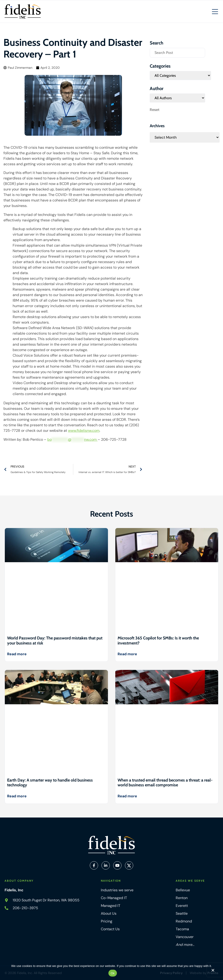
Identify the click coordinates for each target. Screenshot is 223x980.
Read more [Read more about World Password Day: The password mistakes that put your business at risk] (17, 654)
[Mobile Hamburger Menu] (215, 12)
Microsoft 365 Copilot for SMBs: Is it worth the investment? (158, 641)
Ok (113, 973)
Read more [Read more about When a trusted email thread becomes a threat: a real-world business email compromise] (127, 796)
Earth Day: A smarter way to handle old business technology (50, 783)
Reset (155, 110)
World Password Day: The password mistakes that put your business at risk (55, 641)
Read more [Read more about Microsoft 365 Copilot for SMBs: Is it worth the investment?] (127, 654)
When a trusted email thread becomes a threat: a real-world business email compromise (165, 783)
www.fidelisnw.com (84, 431)
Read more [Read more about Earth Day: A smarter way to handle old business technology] (17, 796)
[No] (213, 971)
